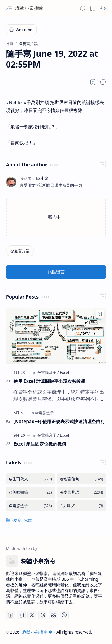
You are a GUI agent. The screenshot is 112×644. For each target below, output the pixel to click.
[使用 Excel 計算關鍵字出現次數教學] (56, 336)
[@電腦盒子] (48, 372)
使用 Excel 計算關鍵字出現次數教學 (49, 381)
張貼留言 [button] (56, 272)
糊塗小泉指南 (29, 8)
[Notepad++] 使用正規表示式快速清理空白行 (59, 421)
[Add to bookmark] (100, 314)
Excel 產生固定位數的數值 (40, 444)
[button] (9, 8)
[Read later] (93, 82)
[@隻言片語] (20, 251)
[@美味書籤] (30, 492)
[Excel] (64, 372)
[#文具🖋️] (82, 506)
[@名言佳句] (82, 479)
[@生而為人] (30, 479)
